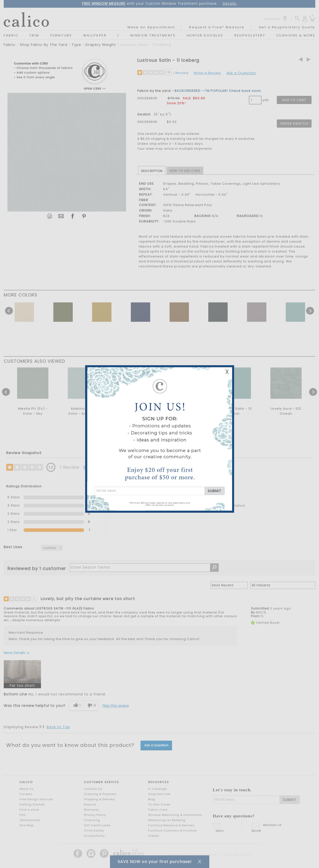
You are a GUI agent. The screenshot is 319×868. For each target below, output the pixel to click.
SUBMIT (215, 491)
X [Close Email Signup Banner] (227, 372)
